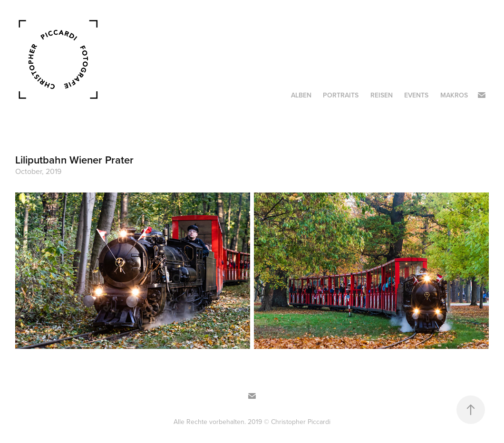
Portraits (341, 95)
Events (416, 95)
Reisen (382, 95)
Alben (301, 95)
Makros (454, 95)
